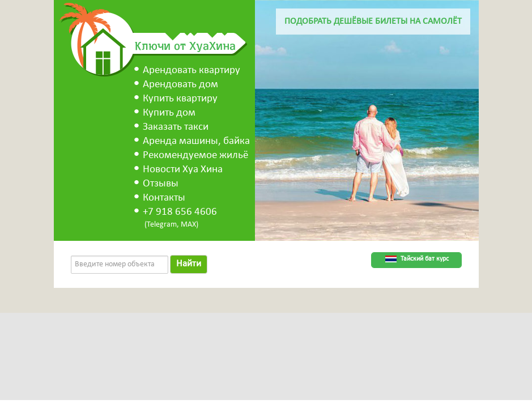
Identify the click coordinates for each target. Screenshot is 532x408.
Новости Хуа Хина (183, 170)
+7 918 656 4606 (180, 212)
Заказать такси (176, 127)
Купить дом (169, 113)
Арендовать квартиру (191, 71)
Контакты (164, 198)
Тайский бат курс (425, 259)
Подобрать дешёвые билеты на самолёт (373, 22)
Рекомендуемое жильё (195, 156)
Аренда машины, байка (196, 141)
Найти (189, 264)
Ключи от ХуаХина (185, 45)
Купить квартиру (180, 99)
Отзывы (161, 184)
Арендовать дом (180, 85)
